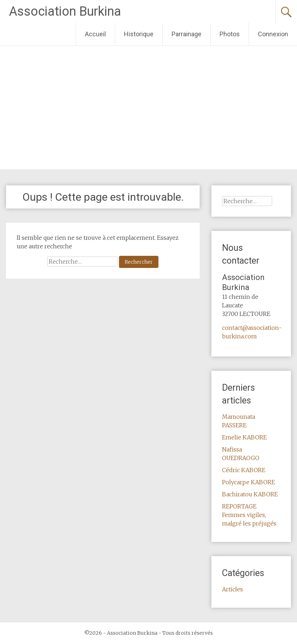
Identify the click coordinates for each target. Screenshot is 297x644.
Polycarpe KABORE (249, 482)
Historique (139, 34)
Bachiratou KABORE (250, 494)
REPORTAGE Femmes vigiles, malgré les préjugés (249, 515)
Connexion (273, 34)
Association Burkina (65, 11)
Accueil (95, 34)
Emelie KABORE (244, 437)
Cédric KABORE (244, 470)
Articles (233, 589)
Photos (230, 34)
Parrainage (187, 34)
